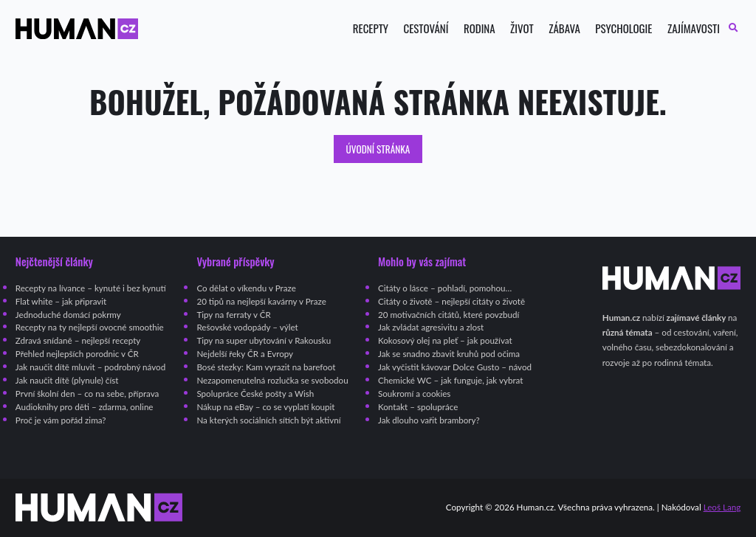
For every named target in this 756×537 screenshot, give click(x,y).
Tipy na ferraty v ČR (233, 315)
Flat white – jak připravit (61, 301)
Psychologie (623, 28)
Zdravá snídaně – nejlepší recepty (78, 340)
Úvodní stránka (378, 149)
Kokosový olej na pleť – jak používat (445, 340)
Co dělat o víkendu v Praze (246, 288)
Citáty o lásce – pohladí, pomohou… (445, 288)
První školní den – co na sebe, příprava (87, 394)
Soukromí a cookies (414, 394)
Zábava (564, 28)
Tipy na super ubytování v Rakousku (264, 340)
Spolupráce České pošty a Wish (255, 394)
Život (522, 28)
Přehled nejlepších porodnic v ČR (77, 354)
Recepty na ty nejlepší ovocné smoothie (90, 327)
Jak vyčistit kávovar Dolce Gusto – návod (455, 367)
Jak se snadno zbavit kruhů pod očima (449, 354)
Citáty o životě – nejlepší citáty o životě (451, 301)
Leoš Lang (722, 507)
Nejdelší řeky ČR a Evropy (245, 354)
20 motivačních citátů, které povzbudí (449, 315)
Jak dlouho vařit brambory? (429, 420)
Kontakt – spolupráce (418, 407)
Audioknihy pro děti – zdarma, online (85, 407)
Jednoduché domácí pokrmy (68, 315)
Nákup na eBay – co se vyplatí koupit (265, 407)
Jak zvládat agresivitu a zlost (431, 327)
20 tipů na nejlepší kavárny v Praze (261, 301)
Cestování (426, 28)
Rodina (480, 28)
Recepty (371, 28)
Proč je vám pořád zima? (61, 420)
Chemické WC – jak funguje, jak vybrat (450, 380)
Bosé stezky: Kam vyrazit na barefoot (266, 367)
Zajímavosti (694, 28)
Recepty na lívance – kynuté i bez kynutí (91, 288)
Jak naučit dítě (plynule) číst (67, 380)
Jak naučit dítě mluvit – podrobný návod (90, 367)
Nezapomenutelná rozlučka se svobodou (272, 380)
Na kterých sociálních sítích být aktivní (268, 420)
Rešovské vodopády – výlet (247, 327)
